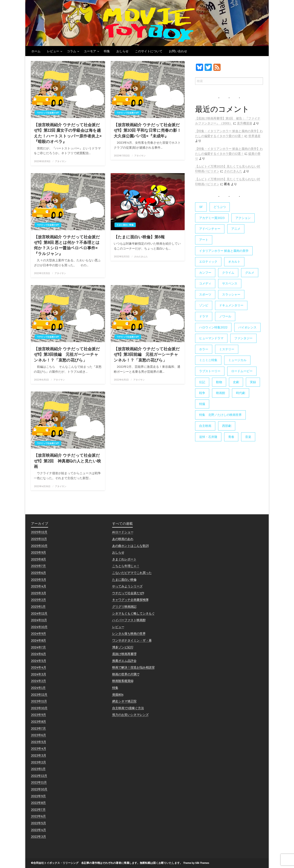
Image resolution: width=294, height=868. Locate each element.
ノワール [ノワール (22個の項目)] (225, 316)
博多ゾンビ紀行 (123, 647)
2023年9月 (39, 715)
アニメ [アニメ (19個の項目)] (236, 229)
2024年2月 (39, 681)
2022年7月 (38, 810)
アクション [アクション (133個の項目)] (243, 218)
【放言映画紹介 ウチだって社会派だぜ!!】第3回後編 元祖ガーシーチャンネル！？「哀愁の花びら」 (67, 354)
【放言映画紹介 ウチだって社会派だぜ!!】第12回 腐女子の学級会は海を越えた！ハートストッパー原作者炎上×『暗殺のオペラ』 (68, 133)
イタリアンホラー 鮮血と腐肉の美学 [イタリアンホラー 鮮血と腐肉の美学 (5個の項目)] (224, 251)
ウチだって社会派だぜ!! (48, 113)
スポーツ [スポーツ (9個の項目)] (205, 294)
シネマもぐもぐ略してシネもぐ (133, 613)
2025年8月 (39, 559)
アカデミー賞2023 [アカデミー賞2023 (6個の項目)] (212, 218)
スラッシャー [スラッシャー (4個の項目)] (231, 294)
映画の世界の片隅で (126, 674)
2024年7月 (38, 647)
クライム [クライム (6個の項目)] (228, 273)
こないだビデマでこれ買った (132, 573)
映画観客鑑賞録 (123, 681)
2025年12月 (39, 532)
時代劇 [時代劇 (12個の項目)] (241, 393)
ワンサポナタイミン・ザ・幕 (132, 640)
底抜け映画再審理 (124, 654)
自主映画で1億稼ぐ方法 (128, 708)
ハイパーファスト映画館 (129, 620)
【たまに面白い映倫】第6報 (139, 237)
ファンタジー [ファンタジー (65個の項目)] (243, 338)
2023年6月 (39, 735)
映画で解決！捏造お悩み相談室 (133, 667)
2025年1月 (38, 607)
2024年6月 (39, 654)
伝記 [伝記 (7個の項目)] (202, 382)
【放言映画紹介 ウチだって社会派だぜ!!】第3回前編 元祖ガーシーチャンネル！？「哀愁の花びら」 (147, 354)
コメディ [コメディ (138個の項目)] (205, 283)
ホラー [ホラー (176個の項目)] (204, 349)
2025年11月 (39, 539)
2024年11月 (39, 620)
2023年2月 (39, 762)
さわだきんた (141, 257)
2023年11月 (39, 701)
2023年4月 (39, 749)
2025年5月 (39, 580)
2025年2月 (39, 600)
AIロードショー (123, 532)
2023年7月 (38, 728)
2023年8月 (39, 722)
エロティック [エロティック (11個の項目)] (208, 262)
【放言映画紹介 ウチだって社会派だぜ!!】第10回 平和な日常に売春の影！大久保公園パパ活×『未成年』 (147, 130)
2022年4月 (39, 830)
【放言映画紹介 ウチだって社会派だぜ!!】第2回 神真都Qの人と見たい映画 (67, 461)
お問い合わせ (178, 51)
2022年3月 (39, 837)
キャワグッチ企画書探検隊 (130, 600)
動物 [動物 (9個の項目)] (219, 382)
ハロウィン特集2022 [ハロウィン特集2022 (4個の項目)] (213, 327)
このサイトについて (149, 51)
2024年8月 (39, 640)
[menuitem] (36, 51)
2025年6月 (39, 573)
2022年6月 (38, 816)
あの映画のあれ (123, 539)
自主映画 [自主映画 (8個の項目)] (205, 426)
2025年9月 (39, 552)
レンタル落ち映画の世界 (129, 634)
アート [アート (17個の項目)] (204, 240)
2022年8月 (38, 803)
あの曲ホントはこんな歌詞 (130, 546)
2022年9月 (38, 796)
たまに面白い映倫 (125, 225)
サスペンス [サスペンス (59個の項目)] (230, 283)
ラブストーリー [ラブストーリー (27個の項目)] (210, 371)
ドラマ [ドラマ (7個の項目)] (204, 316)
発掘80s (118, 695)
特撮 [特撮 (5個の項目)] (202, 404)
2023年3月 (39, 755)
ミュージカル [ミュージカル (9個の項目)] (237, 360)
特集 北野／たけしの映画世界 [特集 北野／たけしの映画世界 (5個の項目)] (220, 415)
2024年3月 (39, 674)
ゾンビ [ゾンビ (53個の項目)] (204, 305)
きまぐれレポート (124, 559)
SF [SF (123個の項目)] (201, 207)
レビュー (53, 51)
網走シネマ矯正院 (124, 701)
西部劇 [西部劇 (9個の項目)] (227, 426)
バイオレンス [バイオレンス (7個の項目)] (247, 327)
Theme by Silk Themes (196, 863)
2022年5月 (39, 823)
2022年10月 (39, 789)
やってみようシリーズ (127, 586)
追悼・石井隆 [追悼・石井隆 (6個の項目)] (208, 437)
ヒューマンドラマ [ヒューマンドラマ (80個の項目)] (211, 338)
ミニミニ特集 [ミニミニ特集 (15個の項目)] (208, 360)
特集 (107, 51)
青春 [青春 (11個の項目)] (231, 437)
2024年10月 (39, 627)
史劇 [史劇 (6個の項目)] (236, 382)
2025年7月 (38, 566)
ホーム (36, 51)
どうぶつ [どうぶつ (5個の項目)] (220, 207)
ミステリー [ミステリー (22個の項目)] (227, 349)
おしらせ (122, 51)
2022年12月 (39, 776)
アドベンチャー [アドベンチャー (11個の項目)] (210, 229)
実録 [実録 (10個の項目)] (253, 382)
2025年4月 (39, 586)
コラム (72, 51)
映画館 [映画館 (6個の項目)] (221, 393)
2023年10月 (39, 708)
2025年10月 (39, 546)
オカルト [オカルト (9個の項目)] (234, 262)
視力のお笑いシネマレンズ (130, 715)
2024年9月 (39, 634)
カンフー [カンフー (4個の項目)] (205, 273)
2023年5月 (39, 742)
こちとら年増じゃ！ (126, 566)
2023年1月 (38, 769)
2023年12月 (39, 695)
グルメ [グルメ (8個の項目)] (250, 273)
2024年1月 (38, 688)
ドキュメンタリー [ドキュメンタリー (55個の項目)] (231, 305)
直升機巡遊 (245, 123)
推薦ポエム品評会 (124, 661)
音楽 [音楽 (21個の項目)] (248, 437)
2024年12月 (39, 613)
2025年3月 (39, 593)
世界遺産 (254, 136)
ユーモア (90, 51)
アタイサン (61, 161)
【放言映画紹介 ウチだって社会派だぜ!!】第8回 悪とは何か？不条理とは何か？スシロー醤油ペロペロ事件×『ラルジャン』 (67, 245)
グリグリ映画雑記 (124, 607)
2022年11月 (39, 782)
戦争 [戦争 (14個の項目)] (202, 393)
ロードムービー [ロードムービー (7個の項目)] (242, 371)
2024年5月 (39, 661)
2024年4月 (39, 667)
